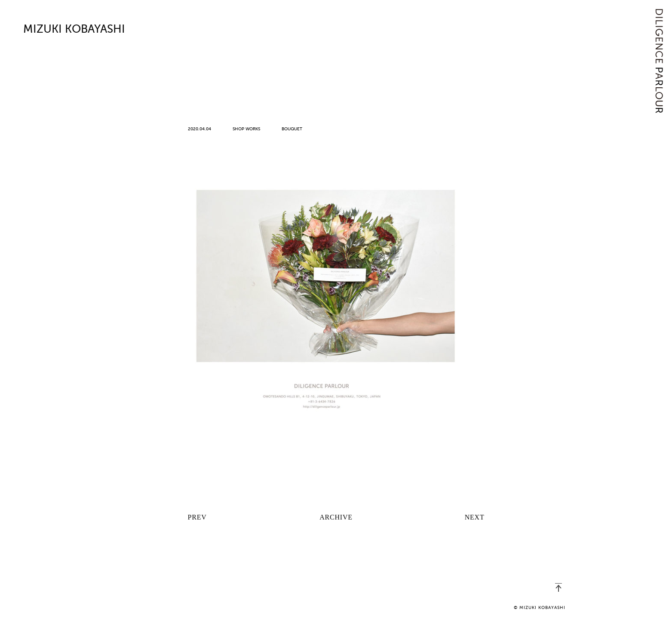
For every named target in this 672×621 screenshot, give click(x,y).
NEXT (475, 517)
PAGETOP (558, 587)
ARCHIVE (336, 517)
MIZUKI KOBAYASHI (74, 30)
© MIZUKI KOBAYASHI (540, 608)
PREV (197, 517)
